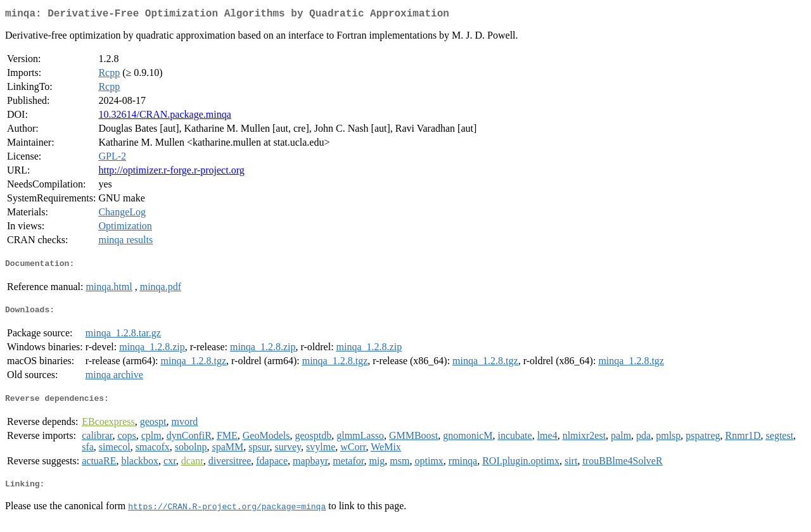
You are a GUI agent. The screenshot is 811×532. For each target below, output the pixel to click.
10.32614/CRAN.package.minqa (164, 117)
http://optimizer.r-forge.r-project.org (171, 173)
